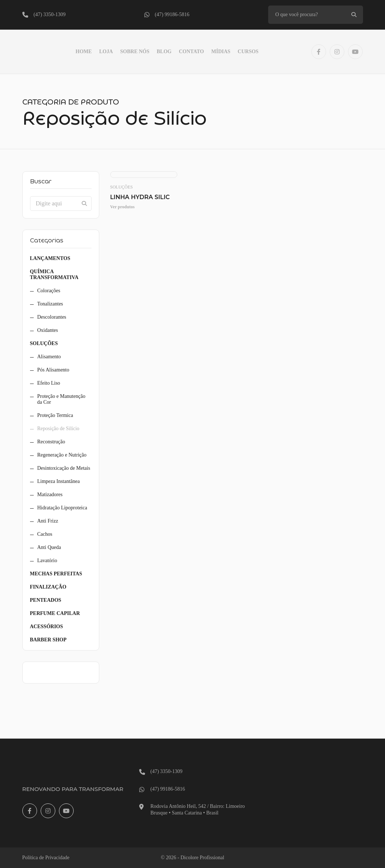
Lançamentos (50, 258)
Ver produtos (123, 207)
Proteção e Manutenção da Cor (61, 399)
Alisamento (49, 357)
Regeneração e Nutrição (62, 455)
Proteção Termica (55, 415)
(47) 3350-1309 (50, 14)
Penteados (46, 600)
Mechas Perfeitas (56, 574)
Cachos (45, 534)
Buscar (41, 182)
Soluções (44, 343)
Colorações (49, 291)
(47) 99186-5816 (172, 14)
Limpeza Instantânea (59, 481)
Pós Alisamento (53, 370)
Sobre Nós (135, 52)
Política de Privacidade (46, 858)
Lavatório (47, 561)
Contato (191, 52)
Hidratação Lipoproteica (62, 508)
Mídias (221, 52)
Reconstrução (51, 442)
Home (84, 52)
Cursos (248, 52)
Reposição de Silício (58, 428)
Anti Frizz (48, 521)
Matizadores (50, 495)
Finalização (48, 587)
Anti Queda (49, 547)
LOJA (106, 52)
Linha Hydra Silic (140, 197)
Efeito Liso (49, 383)
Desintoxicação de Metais (64, 468)
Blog (164, 52)
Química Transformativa (54, 274)
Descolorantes (52, 317)
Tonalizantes (50, 304)
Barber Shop (48, 640)
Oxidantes (48, 330)
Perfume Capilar (55, 613)
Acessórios (47, 627)
